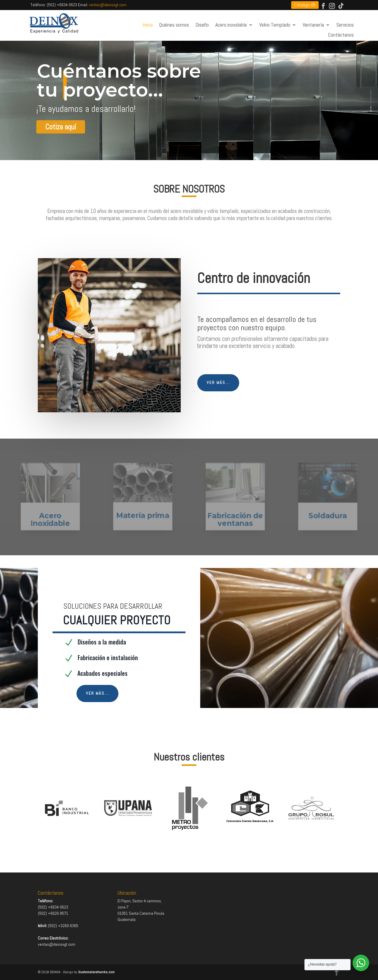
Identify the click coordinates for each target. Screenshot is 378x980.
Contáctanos (341, 35)
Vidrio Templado (275, 25)
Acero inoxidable (231, 25)
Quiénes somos (174, 25)
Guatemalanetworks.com (96, 972)
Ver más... (218, 382)
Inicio (148, 25)
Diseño (202, 25)
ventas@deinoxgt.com (108, 5)
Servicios (345, 25)
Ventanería (313, 25)
